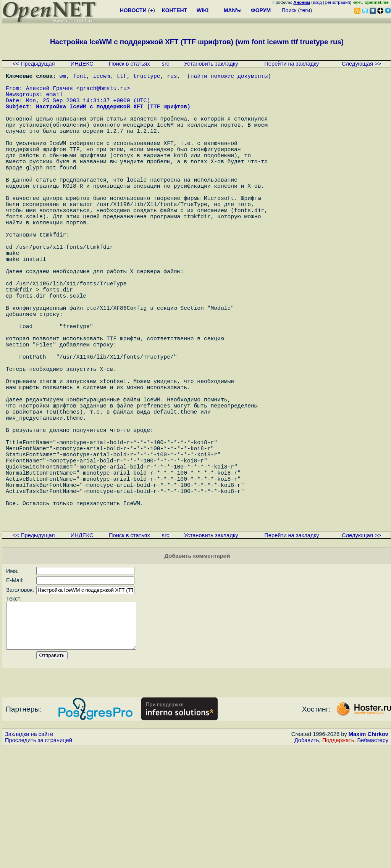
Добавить (307, 861)
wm (63, 77)
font (80, 77)
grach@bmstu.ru (103, 92)
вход (317, 2)
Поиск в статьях (129, 64)
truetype (147, 77)
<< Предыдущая (34, 64)
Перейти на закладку (292, 64)
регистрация (338, 2)
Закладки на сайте (29, 855)
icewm (102, 77)
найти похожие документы (229, 77)
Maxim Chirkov (368, 855)
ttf (121, 77)
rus (172, 77)
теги (305, 10)
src (166, 64)
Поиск (289, 10)
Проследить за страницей (39, 861)
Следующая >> (361, 64)
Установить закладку (211, 64)
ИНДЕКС (82, 64)
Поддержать (338, 861)
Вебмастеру (373, 861)
